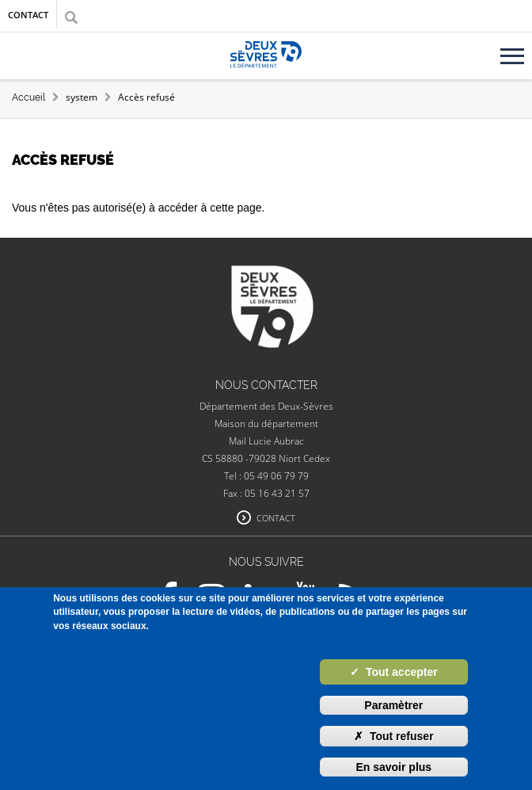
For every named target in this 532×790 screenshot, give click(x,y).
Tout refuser (394, 736)
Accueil (28, 97)
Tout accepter (394, 672)
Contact (28, 15)
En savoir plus (393, 767)
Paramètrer (393, 705)
